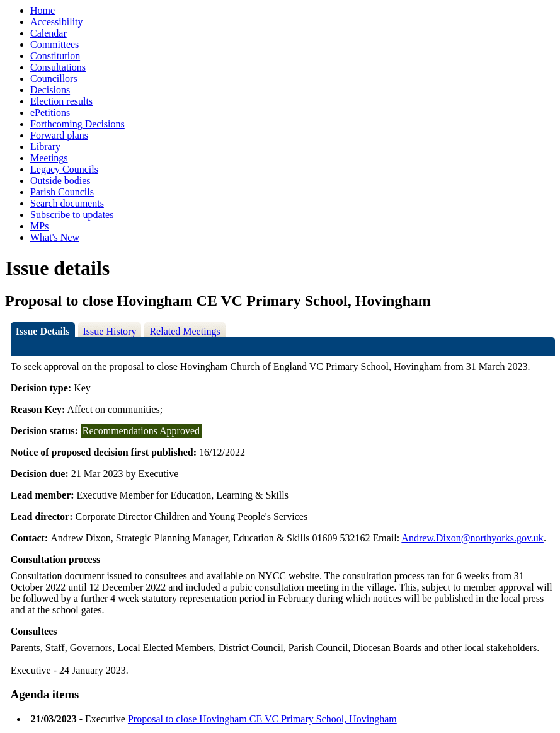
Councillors (54, 78)
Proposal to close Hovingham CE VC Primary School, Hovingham (262, 719)
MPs (39, 226)
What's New (55, 237)
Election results (61, 101)
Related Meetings (185, 331)
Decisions (50, 90)
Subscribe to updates (72, 215)
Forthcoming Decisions (77, 124)
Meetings (49, 158)
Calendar (49, 33)
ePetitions (50, 113)
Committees (54, 44)
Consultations (58, 67)
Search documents (67, 203)
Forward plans (59, 135)
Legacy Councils (64, 169)
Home (43, 10)
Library (45, 147)
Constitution (55, 56)
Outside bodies (60, 181)
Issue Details (43, 331)
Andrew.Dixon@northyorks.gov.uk (472, 538)
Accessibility (57, 22)
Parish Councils (62, 192)
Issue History (110, 331)
